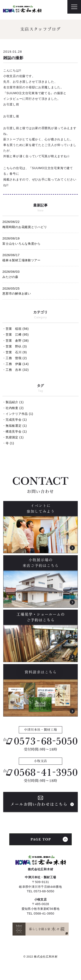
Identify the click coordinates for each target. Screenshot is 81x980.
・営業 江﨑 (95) (16, 335)
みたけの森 (40, 274)
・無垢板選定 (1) (15, 426)
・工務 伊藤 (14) (16, 364)
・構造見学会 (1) (15, 431)
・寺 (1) (8, 443)
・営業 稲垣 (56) (16, 329)
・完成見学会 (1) (15, 420)
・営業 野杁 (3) (15, 346)
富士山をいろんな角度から (40, 240)
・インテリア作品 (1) (18, 414)
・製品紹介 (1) (13, 402)
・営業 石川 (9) (15, 352)
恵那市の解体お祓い (40, 291)
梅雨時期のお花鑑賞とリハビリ (40, 224)
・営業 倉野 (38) (16, 341)
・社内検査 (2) (13, 408)
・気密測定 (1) (13, 437)
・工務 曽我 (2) (15, 358)
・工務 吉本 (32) (16, 370)
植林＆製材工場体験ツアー (40, 257)
